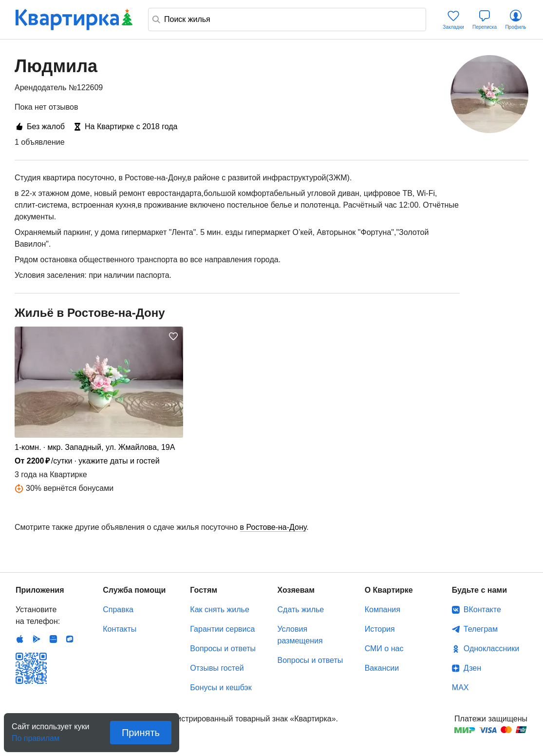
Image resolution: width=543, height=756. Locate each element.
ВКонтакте (482, 610)
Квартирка (74, 19)
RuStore (70, 639)
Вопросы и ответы (223, 649)
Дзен (472, 668)
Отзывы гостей (217, 668)
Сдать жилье (301, 610)
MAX (460, 688)
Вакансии (382, 668)
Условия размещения (300, 635)
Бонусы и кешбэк (221, 688)
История (380, 629)
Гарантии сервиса (222, 629)
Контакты (120, 629)
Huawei (53, 639)
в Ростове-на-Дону (273, 527)
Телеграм (481, 629)
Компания (383, 610)
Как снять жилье (219, 610)
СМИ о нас (384, 649)
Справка (118, 610)
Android (37, 639)
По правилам (36, 735)
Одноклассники (491, 649)
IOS (20, 639)
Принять (141, 733)
